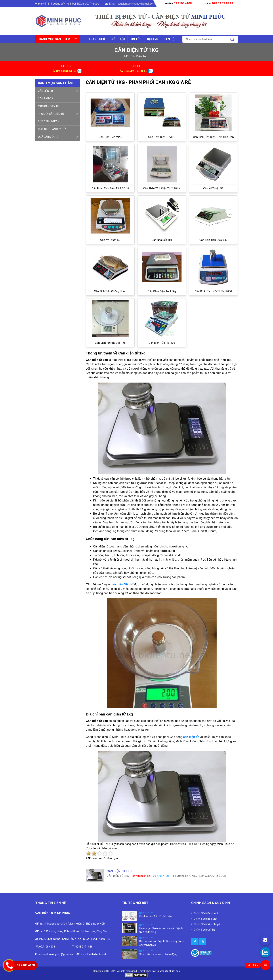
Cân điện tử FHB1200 (162, 343)
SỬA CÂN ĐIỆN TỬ (48, 121)
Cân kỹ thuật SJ (110, 240)
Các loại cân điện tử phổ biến (155, 916)
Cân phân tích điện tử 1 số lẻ (110, 188)
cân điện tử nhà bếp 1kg (110, 343)
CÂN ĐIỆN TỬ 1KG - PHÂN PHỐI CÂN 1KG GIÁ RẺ (138, 82)
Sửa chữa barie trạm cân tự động (158, 954)
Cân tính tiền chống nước (110, 291)
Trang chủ (97, 39)
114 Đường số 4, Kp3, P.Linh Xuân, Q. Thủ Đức (73, 4)
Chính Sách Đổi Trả (205, 930)
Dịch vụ (153, 39)
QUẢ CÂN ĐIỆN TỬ (58, 137)
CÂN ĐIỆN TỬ (58, 91)
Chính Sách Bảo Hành (206, 913)
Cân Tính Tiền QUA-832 (213, 240)
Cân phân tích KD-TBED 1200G (213, 291)
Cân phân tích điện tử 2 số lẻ (162, 188)
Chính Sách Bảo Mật (206, 919)
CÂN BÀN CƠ (45, 99)
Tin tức (136, 39)
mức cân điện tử (135, 56)
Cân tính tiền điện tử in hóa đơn (213, 137)
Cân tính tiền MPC (110, 137)
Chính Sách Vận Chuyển (208, 924)
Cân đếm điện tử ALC (162, 137)
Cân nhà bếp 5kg (162, 240)
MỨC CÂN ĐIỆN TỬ (58, 106)
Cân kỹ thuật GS (213, 188)
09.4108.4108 (66, 71)
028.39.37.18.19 (135, 71)
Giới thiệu (118, 39)
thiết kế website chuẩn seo (166, 971)
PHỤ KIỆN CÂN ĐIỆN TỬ (58, 114)
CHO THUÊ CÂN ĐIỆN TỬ (52, 129)
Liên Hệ (169, 39)
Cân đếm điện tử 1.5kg (162, 291)
